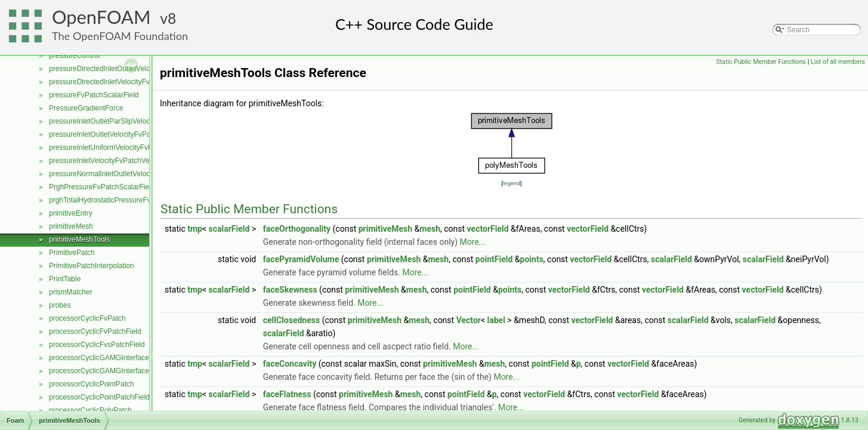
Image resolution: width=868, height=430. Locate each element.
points (532, 259)
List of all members (838, 62)
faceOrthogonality (297, 229)
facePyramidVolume (301, 259)
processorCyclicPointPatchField (99, 397)
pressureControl (74, 56)
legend (512, 183)
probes (60, 305)
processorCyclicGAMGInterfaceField (107, 371)
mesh (430, 229)
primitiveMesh (71, 226)
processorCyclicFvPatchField (95, 331)
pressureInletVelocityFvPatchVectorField (113, 161)
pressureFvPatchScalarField (94, 95)
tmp (195, 229)
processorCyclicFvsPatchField (97, 345)
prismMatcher (71, 292)
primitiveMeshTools (79, 239)
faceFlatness (287, 394)
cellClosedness (291, 320)
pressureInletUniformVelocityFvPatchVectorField (126, 148)
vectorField (488, 229)
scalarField (229, 229)
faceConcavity (290, 364)
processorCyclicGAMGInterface (99, 358)
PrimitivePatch (72, 253)
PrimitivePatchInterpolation (92, 266)
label (496, 320)
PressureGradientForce (86, 108)
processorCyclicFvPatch (87, 318)
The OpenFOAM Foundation (120, 36)
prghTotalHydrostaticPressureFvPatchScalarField (127, 200)
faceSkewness (290, 290)
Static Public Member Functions (761, 62)
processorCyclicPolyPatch (90, 410)
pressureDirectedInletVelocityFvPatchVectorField (126, 82)
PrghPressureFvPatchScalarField (102, 187)
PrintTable (65, 279)
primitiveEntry (71, 213)
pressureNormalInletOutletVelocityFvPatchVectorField (134, 174)
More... (473, 242)
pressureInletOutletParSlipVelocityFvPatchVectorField (134, 121)
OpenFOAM (101, 17)
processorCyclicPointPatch (92, 384)
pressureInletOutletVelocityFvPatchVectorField (123, 134)
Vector (469, 320)
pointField (494, 259)
